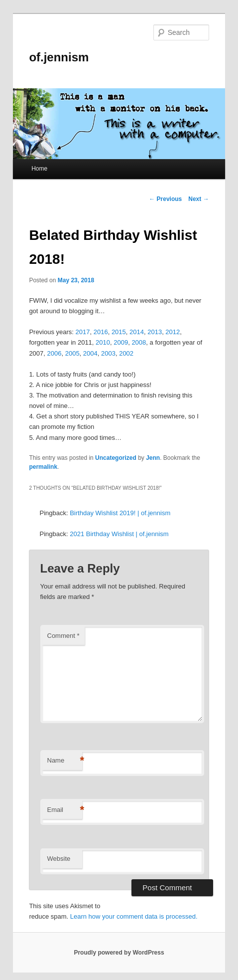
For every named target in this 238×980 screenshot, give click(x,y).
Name (65, 761)
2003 (108, 353)
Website (59, 859)
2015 (119, 332)
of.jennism (59, 57)
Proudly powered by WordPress (119, 953)
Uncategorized (116, 458)
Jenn (153, 458)
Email (65, 810)
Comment (63, 636)
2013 (155, 332)
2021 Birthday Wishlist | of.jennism (119, 534)
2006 (55, 353)
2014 (137, 332)
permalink (43, 467)
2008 (139, 342)
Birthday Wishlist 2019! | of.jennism (120, 513)
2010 (103, 342)
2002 (126, 353)
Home (39, 169)
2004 (90, 353)
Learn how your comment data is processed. (134, 916)
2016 (101, 332)
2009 (121, 342)
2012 (173, 332)
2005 (72, 353)
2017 (83, 332)
